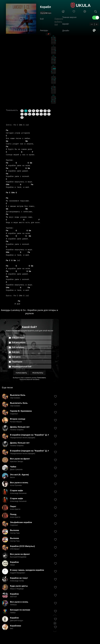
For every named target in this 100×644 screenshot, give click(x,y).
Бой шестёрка (18, 338)
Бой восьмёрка (19, 342)
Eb (30, 114)
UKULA (83, 5)
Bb (34, 111)
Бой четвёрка (18, 347)
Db (49, 111)
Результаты (38, 373)
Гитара (48, 13)
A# (30, 111)
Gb (45, 114)
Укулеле (44, 13)
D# (26, 114)
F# (41, 114)
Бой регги (16, 357)
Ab (22, 111)
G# (22, 117)
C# (45, 111)
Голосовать (21, 373)
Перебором (17, 362)
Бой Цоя (16, 352)
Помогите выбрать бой (59, 22)
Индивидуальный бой (22, 367)
